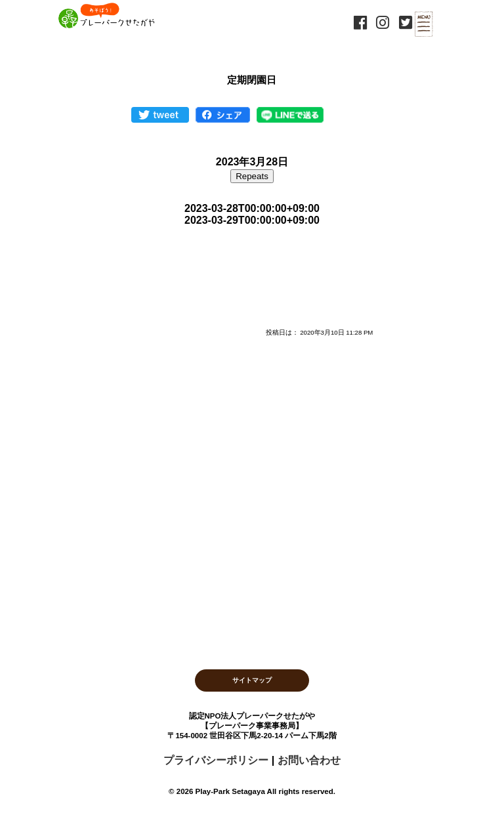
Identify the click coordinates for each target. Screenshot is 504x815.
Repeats (252, 176)
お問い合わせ (309, 760)
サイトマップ (252, 680)
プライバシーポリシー (216, 760)
